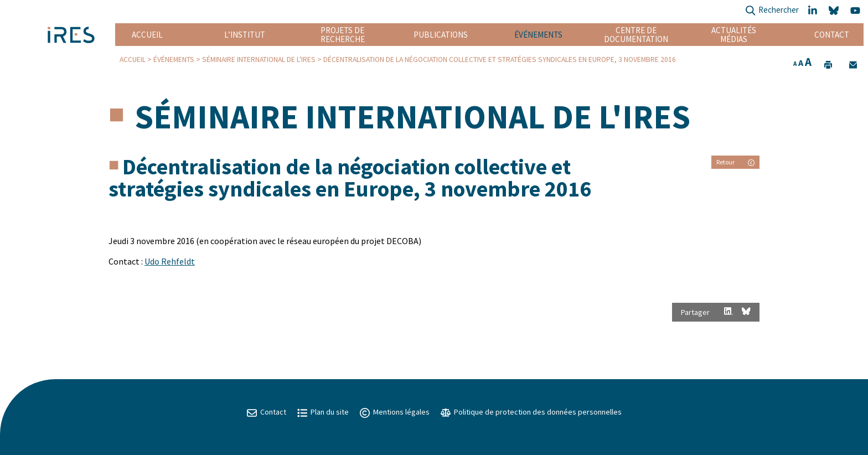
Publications (441, 35)
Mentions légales (395, 412)
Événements (538, 35)
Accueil (147, 35)
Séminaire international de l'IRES (259, 60)
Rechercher (772, 11)
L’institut (245, 35)
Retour (735, 162)
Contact (832, 35)
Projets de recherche (343, 35)
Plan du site (323, 412)
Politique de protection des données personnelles (531, 412)
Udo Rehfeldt (170, 261)
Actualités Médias (734, 35)
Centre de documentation (636, 35)
